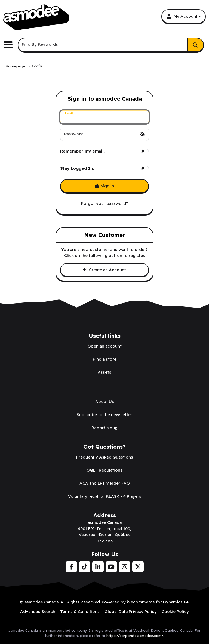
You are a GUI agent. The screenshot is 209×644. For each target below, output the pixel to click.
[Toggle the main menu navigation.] (10, 45)
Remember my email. (82, 151)
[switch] (142, 134)
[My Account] (184, 16)
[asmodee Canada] (36, 17)
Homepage (15, 66)
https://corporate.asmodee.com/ (135, 636)
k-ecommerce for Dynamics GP (158, 602)
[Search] (195, 45)
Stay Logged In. (77, 168)
